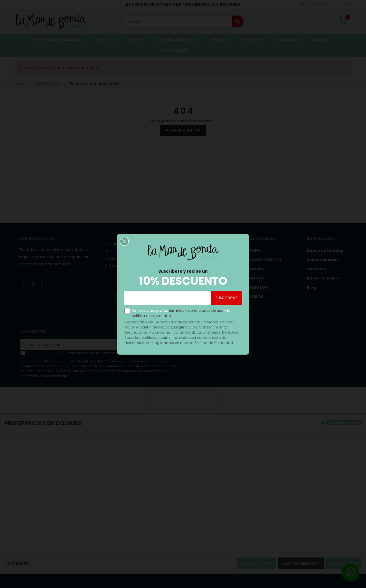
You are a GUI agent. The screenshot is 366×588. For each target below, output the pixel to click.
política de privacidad (152, 328)
